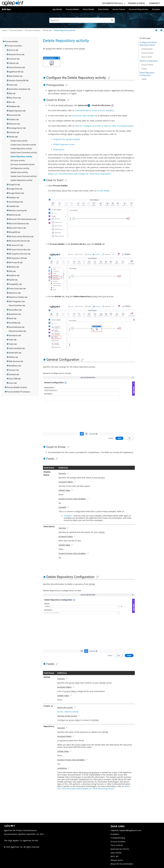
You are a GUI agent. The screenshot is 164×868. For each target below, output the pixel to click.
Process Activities (33, 30)
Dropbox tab (14, 119)
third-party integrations (80, 155)
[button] (4, 41)
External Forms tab (17, 54)
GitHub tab (47, 30)
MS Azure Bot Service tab (19, 241)
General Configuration (149, 61)
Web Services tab (16, 361)
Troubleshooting (118, 838)
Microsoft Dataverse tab (19, 224)
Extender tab (14, 132)
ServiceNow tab (15, 310)
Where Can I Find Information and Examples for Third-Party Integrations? (80, 174)
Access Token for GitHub (68, 712)
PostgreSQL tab (15, 284)
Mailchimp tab (15, 215)
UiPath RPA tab (15, 353)
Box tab (12, 102)
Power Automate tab (17, 289)
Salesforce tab (15, 293)
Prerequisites (147, 49)
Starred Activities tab (17, 331)
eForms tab (13, 50)
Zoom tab (13, 383)
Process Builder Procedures (18, 392)
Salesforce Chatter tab (18, 297)
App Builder (57, 9)
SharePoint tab (15, 314)
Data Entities (103, 9)
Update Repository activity (21, 180)
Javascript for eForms (120, 849)
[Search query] (82, 20)
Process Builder (72, 9)
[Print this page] (161, 30)
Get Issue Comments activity (22, 164)
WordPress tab (15, 366)
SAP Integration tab (17, 302)
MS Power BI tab (16, 263)
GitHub (82, 49)
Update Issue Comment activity (24, 176)
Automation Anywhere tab (20, 89)
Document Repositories (139, 9)
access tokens (70, 691)
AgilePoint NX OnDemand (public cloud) (65, 90)
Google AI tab (14, 185)
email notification (66, 105)
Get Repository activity (20, 168)
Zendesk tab (14, 374)
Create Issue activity (19, 141)
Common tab (14, 59)
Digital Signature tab (17, 111)
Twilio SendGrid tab (17, 348)
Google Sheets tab (16, 193)
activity (49, 49)
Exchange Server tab (17, 128)
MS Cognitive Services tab (20, 254)
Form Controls (117, 845)
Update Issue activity (19, 172)
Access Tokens (119, 9)
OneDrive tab (14, 275)
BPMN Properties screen (64, 144)
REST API (115, 856)
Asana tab (13, 85)
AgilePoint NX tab (16, 72)
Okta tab (12, 271)
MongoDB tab (14, 232)
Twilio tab (13, 344)
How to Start (147, 57)
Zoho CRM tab (15, 379)
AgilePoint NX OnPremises (123, 90)
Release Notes (117, 860)
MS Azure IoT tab (16, 245)
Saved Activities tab (17, 305)
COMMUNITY (155, 3)
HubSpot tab (14, 198)
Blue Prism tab (15, 98)
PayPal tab (13, 280)
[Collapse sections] (157, 30)
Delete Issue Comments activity (24, 153)
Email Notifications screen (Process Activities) (94, 110)
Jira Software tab (16, 202)
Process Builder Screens (17, 387)
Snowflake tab (15, 323)
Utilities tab (13, 357)
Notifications (59, 149)
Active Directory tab (17, 67)
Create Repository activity (21, 149)
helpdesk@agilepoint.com (130, 830)
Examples (156, 9)
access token (74, 683)
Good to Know (147, 53)
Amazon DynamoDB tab (19, 81)
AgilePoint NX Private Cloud (97, 90)
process (101, 478)
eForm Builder (89, 9)
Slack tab (13, 318)
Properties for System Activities (67, 139)
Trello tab (13, 340)
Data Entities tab (16, 76)
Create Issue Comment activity (23, 145)
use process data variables (83, 116)
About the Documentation (122, 864)
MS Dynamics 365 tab (18, 258)
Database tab (14, 106)
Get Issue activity (18, 160)
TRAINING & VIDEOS (136, 3)
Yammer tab (14, 370)
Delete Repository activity (65, 30)
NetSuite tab (14, 267)
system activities (82, 134)
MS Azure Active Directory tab (21, 237)
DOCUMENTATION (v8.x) (112, 3)
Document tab (15, 115)
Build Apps (6, 9)
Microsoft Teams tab (17, 228)
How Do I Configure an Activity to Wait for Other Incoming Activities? (104, 126)
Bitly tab (12, 93)
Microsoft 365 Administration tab (22, 219)
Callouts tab (14, 63)
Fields (144, 69)
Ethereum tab (14, 124)
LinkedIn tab (14, 206)
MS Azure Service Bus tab (19, 250)
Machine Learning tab (18, 210)
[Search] (112, 20)
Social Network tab (17, 327)
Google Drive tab (16, 189)
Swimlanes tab (15, 335)
